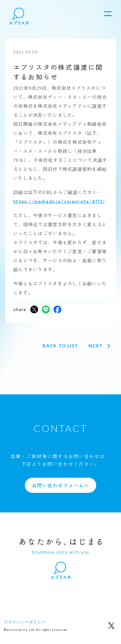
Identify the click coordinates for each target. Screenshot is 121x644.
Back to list (60, 346)
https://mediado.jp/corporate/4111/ (59, 201)
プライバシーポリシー (25, 622)
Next (96, 346)
